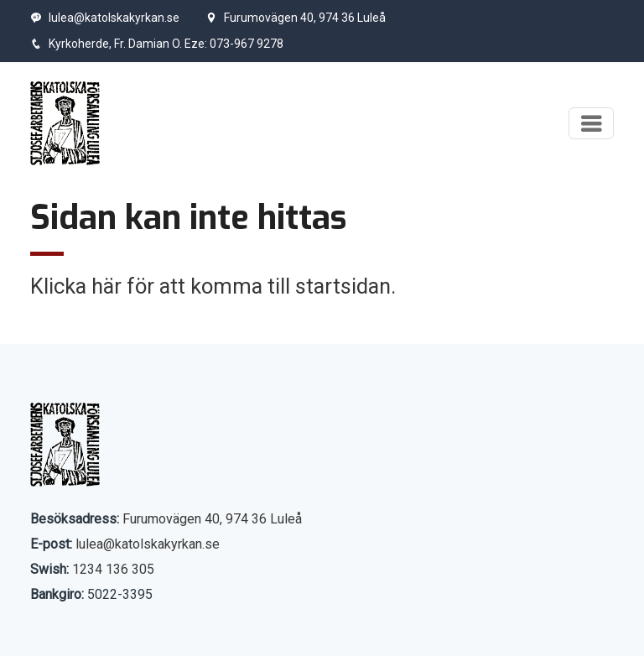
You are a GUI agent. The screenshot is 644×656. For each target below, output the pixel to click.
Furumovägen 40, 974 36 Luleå (296, 18)
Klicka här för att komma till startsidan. (213, 286)
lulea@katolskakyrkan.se (105, 18)
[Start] (65, 123)
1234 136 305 (113, 569)
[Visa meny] (591, 123)
